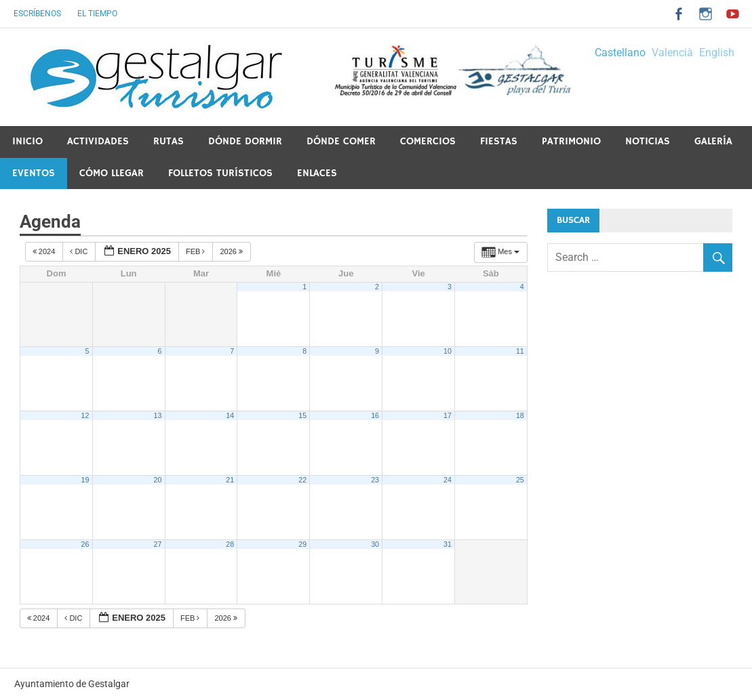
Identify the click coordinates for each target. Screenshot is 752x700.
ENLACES (317, 173)
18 (520, 415)
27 (157, 544)
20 (157, 480)
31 (448, 544)
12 (85, 415)
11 (520, 351)
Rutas (169, 141)
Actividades (98, 141)
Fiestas (499, 141)
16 (375, 415)
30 (375, 544)
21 (230, 480)
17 (448, 415)
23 (375, 480)
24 (448, 480)
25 (520, 480)
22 (302, 480)
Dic (80, 251)
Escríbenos (37, 14)
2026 (232, 251)
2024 (45, 251)
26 (85, 544)
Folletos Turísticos (220, 173)
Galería (713, 141)
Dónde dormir (245, 141)
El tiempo (97, 14)
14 (230, 415)
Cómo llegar (112, 173)
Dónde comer (341, 141)
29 (302, 544)
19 (85, 480)
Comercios (428, 141)
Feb (197, 251)
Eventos (34, 173)
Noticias (648, 141)
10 (448, 351)
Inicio (27, 141)
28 (230, 544)
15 (302, 415)
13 (157, 415)
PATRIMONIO (571, 141)
